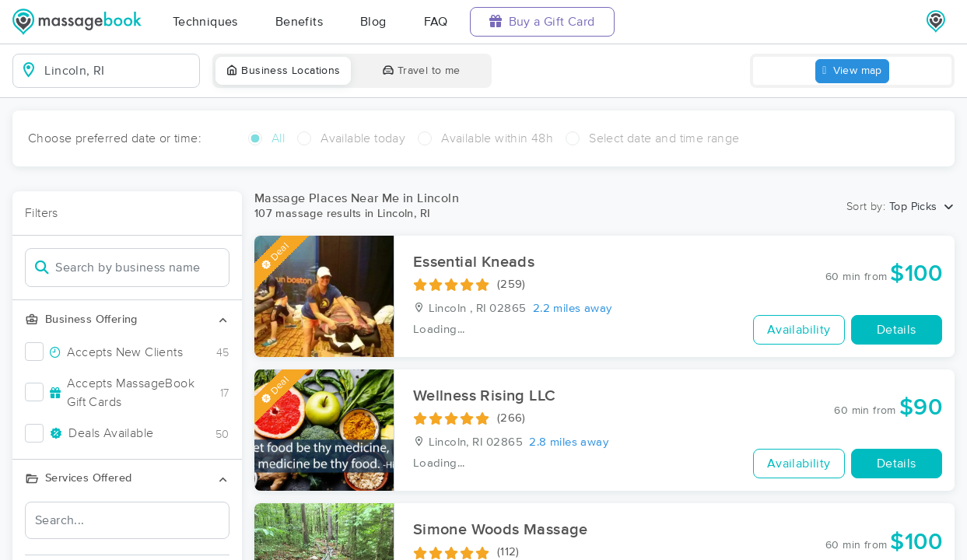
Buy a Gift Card (542, 21)
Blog (373, 22)
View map (852, 71)
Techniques (205, 22)
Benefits (299, 22)
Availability (799, 330)
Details (897, 330)
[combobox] (119, 71)
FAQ (436, 22)
